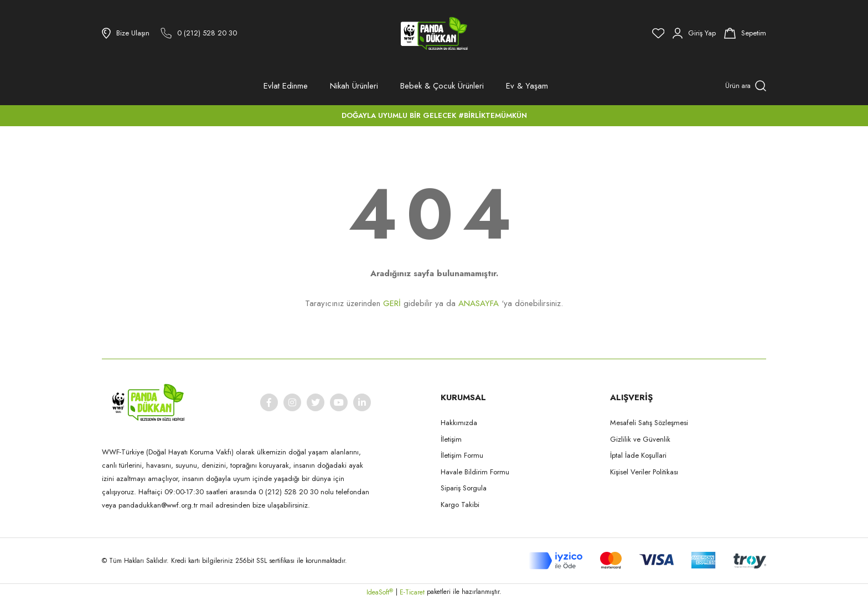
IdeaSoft (380, 592)
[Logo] (434, 33)
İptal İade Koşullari (638, 455)
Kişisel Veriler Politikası (644, 472)
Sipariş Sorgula (464, 488)
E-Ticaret (412, 592)
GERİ (392, 303)
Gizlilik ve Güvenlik (640, 439)
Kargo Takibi (460, 505)
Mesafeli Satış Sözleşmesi (649, 423)
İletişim (451, 439)
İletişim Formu (462, 455)
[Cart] (745, 33)
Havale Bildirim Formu (475, 472)
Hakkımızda (459, 423)
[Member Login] (694, 33)
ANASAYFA (479, 303)
